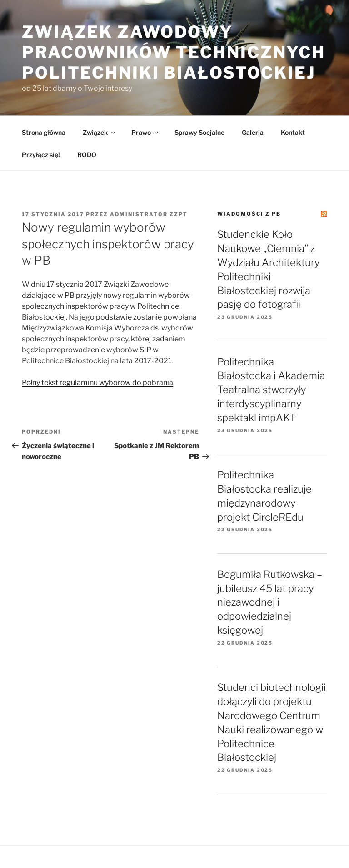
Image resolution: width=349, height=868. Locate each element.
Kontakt (293, 132)
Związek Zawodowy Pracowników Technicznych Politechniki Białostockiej (174, 52)
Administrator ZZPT (149, 214)
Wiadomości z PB (249, 214)
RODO (87, 155)
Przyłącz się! (41, 155)
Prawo (145, 132)
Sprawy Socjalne (199, 132)
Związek (100, 132)
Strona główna (44, 132)
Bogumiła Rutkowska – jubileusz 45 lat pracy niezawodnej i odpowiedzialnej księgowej (270, 602)
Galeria (253, 132)
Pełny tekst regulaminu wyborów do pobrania (97, 382)
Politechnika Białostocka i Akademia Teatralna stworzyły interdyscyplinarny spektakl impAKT (271, 390)
